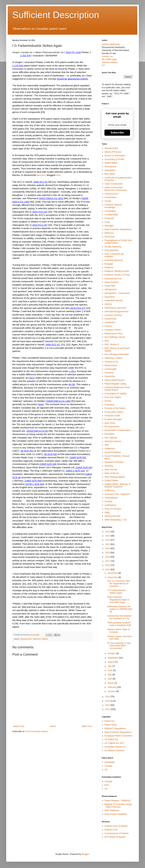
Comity (108, 201)
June (110, 670)
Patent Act (110, 721)
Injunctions (110, 297)
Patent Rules (111, 725)
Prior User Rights (113, 397)
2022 (108, 540)
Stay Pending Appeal (115, 477)
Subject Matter (112, 480)
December (113, 573)
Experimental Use (113, 278)
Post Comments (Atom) (37, 731)
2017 (108, 561)
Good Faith (110, 286)
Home (53, 726)
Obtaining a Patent (114, 358)
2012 (108, 705)
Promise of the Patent (115, 408)
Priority (108, 401)
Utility (107, 512)
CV (103, 65)
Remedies (109, 434)
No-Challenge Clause (115, 337)
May (110, 675)
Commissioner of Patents (117, 833)
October (112, 653)
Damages (109, 226)
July (110, 666)
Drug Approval (111, 250)
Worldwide (110, 762)
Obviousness (26, 639)
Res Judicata (111, 438)
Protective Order (112, 416)
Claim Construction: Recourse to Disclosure (116, 189)
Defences (109, 233)
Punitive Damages (113, 419)
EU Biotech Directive (114, 750)
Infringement (111, 289)
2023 (108, 536)
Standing (109, 466)
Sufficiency (110, 490)
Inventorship (110, 319)
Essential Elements (114, 260)
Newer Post (19, 726)
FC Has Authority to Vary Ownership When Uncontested (119, 646)
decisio (40, 175)
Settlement (110, 449)
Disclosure (110, 237)
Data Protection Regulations (118, 229)
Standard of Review (114, 462)
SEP (107, 445)
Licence (108, 326)
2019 (108, 553)
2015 (108, 569)
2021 (108, 544)
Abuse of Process (113, 152)
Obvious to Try (112, 362)
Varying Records (112, 516)
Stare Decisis (111, 470)
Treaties (108, 501)
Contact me (107, 56)
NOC (107, 341)
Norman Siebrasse (111, 44)
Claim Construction (114, 184)
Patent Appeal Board (114, 380)
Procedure (110, 405)
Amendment (110, 167)
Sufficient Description (56, 15)
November (113, 577)
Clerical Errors (111, 194)
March (111, 683)
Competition (110, 211)
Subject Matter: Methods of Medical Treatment (117, 485)
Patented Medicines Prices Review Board (117, 389)
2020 (108, 548)
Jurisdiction (110, 322)
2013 (108, 701)
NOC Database (112, 810)
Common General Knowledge (113, 206)
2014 (108, 697)
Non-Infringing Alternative (117, 354)
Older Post (87, 726)
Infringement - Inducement (117, 293)
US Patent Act (111, 739)
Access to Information (115, 156)
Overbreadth (111, 369)
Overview (109, 373)
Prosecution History (114, 412)
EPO (107, 785)
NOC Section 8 (112, 344)
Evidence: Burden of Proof (117, 275)
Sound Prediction (113, 452)
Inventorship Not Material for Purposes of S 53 (119, 617)
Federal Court (111, 830)
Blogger (85, 854)
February (112, 687)
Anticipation (110, 170)
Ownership (110, 376)
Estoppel (109, 264)
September (113, 658)
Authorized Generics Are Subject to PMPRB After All (120, 609)
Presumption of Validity (116, 394)
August (111, 662)
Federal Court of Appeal (116, 826)
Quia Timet (110, 423)
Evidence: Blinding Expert (117, 271)
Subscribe (117, 133)
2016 (108, 565)
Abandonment (111, 148)
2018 (108, 557)
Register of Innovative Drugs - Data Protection (118, 806)
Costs (107, 222)
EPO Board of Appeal (115, 837)
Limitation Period (113, 330)
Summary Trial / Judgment (117, 494)
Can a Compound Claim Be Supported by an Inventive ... (119, 583)
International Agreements (117, 311)
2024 (108, 532)
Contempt (109, 218)
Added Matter (111, 163)
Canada (108, 766)
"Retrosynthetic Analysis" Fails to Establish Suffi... (120, 624)
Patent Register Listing (115, 384)
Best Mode (110, 174)
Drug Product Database (116, 814)
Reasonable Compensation (118, 430)
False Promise (111, 282)
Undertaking (110, 505)
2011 (108, 709)
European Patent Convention (118, 736)
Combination (111, 197)
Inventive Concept (113, 315)
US (106, 770)
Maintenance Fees (113, 333)
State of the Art (112, 473)
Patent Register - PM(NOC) (118, 801)
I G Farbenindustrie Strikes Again (116, 592)
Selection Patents (40, 639)
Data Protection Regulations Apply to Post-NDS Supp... (118, 600)
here (58, 175)
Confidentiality (111, 215)
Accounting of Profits (114, 159)
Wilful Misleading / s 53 (116, 520)
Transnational (111, 498)
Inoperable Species (114, 300)
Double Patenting (113, 247)
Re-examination (112, 427)
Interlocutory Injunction (115, 308)
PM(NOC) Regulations (115, 728)
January (112, 691)
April (110, 679)
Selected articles (110, 62)
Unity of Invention (113, 509)
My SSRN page (109, 59)
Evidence (109, 267)
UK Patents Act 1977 (115, 743)
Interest (108, 304)
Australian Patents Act (115, 747)
